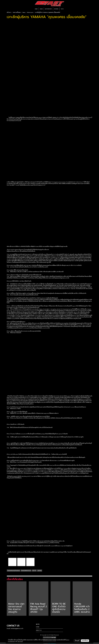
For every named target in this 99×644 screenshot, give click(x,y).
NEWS (41, 9)
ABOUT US (39, 630)
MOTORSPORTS (48, 9)
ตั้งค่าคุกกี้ (77, 641)
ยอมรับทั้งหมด (85, 641)
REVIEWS (56, 9)
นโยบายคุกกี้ (20, 641)
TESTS (62, 9)
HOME (36, 9)
